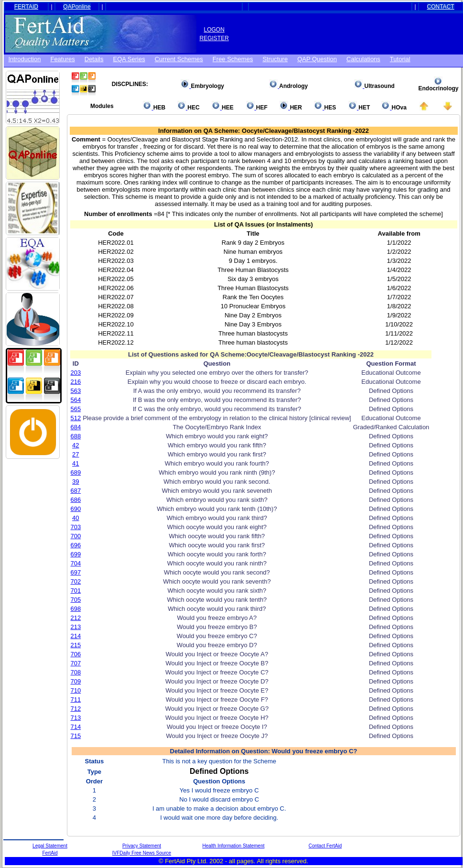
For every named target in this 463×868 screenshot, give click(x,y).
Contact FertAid (325, 846)
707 (76, 663)
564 (76, 400)
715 (76, 736)
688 (76, 436)
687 (76, 491)
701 (76, 591)
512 (76, 418)
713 (76, 718)
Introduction (25, 59)
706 (76, 654)
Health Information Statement (233, 846)
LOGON (214, 30)
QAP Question (317, 59)
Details (94, 59)
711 (76, 700)
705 (76, 600)
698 (76, 609)
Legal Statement (50, 846)
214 (76, 636)
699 (76, 554)
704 (76, 563)
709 (76, 681)
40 (75, 518)
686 (76, 500)
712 (76, 709)
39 (75, 482)
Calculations (363, 59)
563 (76, 391)
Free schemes (233, 59)
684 (76, 427)
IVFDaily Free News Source (142, 853)
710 (76, 690)
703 (76, 527)
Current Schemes (179, 59)
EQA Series (129, 59)
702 (76, 581)
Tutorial (400, 59)
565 (76, 409)
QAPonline (77, 7)
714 (76, 727)
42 (75, 445)
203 (76, 373)
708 (76, 672)
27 (75, 454)
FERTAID (26, 7)
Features (62, 59)
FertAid (50, 853)
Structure (275, 59)
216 (76, 382)
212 (76, 618)
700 (76, 536)
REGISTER (214, 38)
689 (76, 472)
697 (76, 572)
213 (76, 627)
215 (76, 645)
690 (76, 509)
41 (75, 463)
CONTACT (441, 7)
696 (76, 545)
